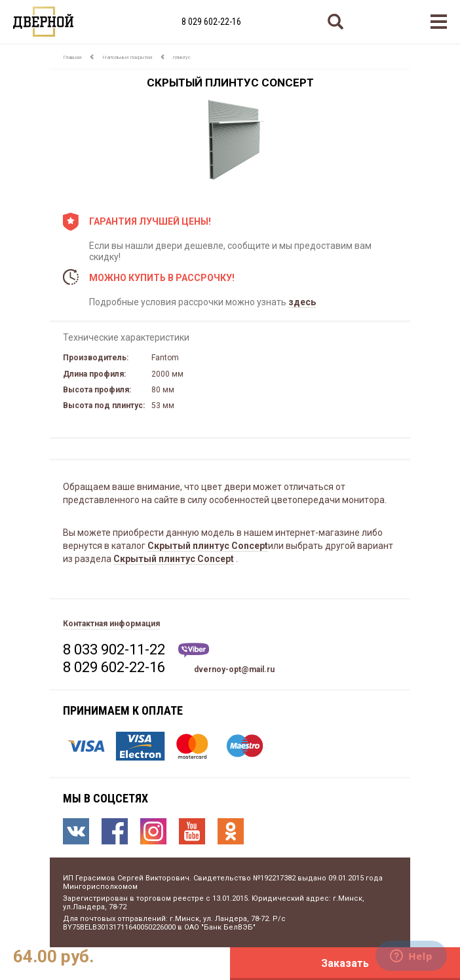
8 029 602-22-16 (211, 22)
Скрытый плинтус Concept (208, 546)
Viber (194, 650)
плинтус (182, 57)
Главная (72, 57)
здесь (302, 302)
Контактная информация (111, 624)
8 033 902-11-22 (114, 650)
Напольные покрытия (127, 57)
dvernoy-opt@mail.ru (234, 669)
